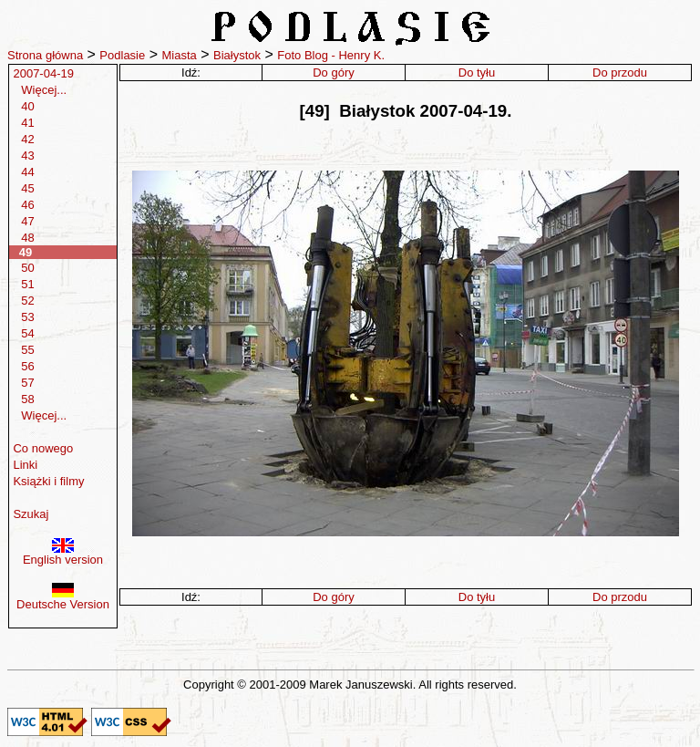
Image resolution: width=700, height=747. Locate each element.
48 (27, 238)
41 (27, 123)
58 (27, 399)
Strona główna (45, 55)
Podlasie (122, 55)
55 (27, 350)
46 (27, 205)
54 (27, 333)
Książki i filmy (48, 481)
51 (27, 284)
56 (27, 366)
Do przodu (620, 73)
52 (27, 301)
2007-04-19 (43, 73)
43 (27, 156)
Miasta (179, 55)
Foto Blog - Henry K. (331, 55)
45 (27, 188)
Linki (25, 465)
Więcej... (44, 90)
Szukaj (31, 514)
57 (27, 383)
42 (27, 139)
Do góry (334, 73)
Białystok (237, 55)
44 (27, 172)
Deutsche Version (63, 599)
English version (63, 554)
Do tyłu (477, 73)
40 (27, 106)
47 (27, 221)
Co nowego (43, 448)
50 (27, 268)
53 (27, 317)
